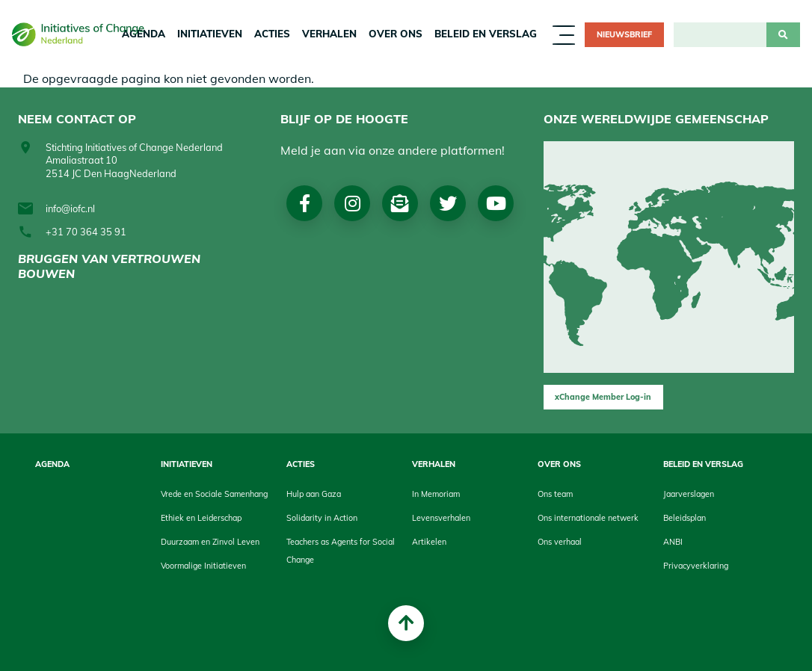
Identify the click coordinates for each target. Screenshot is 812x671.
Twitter (448, 203)
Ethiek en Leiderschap (201, 518)
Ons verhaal (560, 542)
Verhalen (329, 34)
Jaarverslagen (689, 494)
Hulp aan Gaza (314, 494)
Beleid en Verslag (486, 34)
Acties (272, 34)
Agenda (52, 464)
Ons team (555, 494)
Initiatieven (210, 34)
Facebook (305, 203)
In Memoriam (436, 494)
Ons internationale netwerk (588, 518)
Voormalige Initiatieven (203, 566)
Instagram (353, 203)
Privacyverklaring (696, 566)
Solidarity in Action (322, 518)
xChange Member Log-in (603, 397)
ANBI (673, 542)
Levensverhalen (441, 518)
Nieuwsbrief (624, 34)
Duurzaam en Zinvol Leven (210, 542)
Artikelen (429, 542)
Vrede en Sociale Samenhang (214, 494)
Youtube (496, 203)
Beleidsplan (685, 518)
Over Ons (396, 34)
